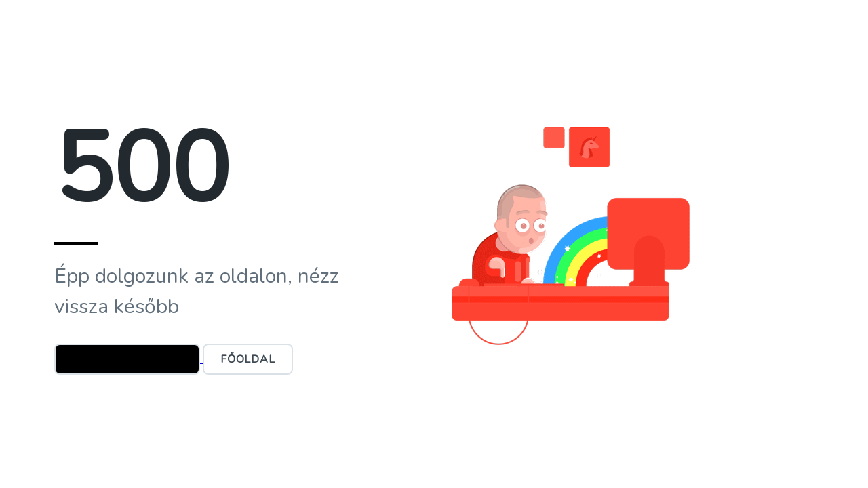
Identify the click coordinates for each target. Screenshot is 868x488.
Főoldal (248, 359)
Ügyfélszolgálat (127, 359)
